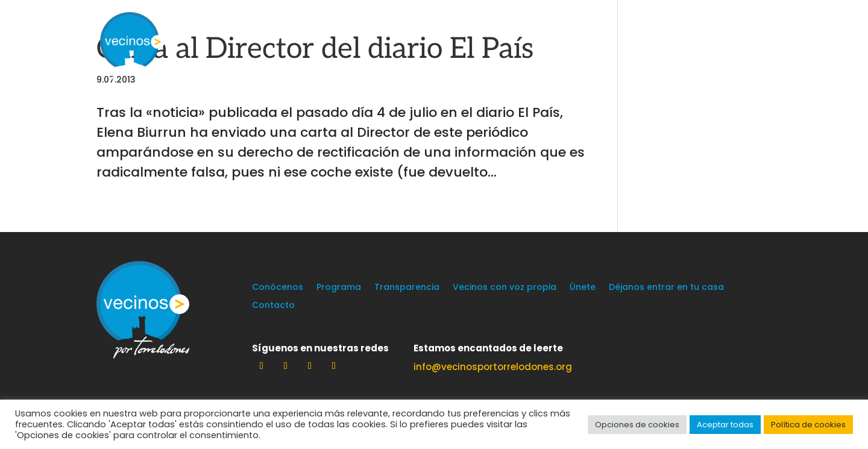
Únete (583, 288)
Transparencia (407, 288)
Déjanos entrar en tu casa (666, 288)
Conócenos (278, 288)
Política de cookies (808, 425)
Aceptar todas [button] (725, 425)
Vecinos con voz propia (505, 288)
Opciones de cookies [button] (637, 425)
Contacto (273, 306)
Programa (339, 288)
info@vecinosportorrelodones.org (493, 367)
